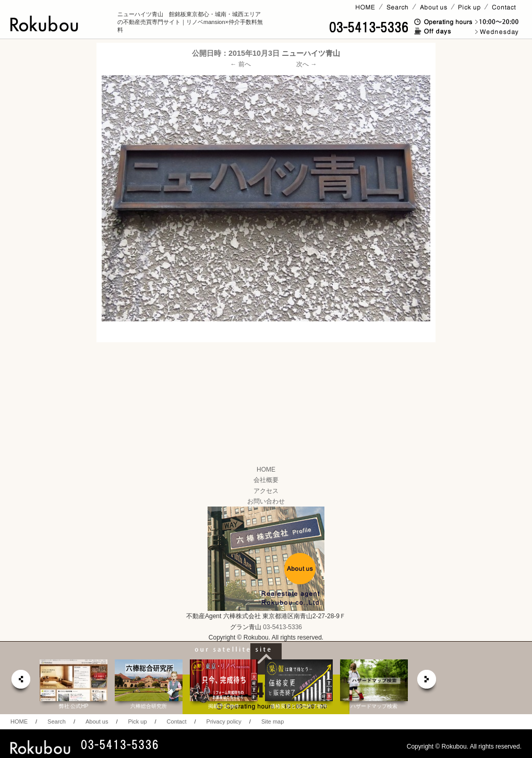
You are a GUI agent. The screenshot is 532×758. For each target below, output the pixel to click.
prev (20, 682)
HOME (266, 470)
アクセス (266, 491)
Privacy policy (224, 721)
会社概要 (266, 480)
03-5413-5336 (282, 627)
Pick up (137, 721)
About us (97, 721)
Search (57, 721)
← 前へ (241, 64)
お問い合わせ (266, 501)
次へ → (306, 64)
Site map (273, 721)
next (427, 682)
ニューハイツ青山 (311, 53)
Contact (177, 721)
